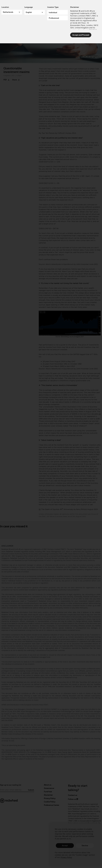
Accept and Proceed (81, 35)
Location (5, 7)
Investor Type (53, 7)
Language (29, 7)
